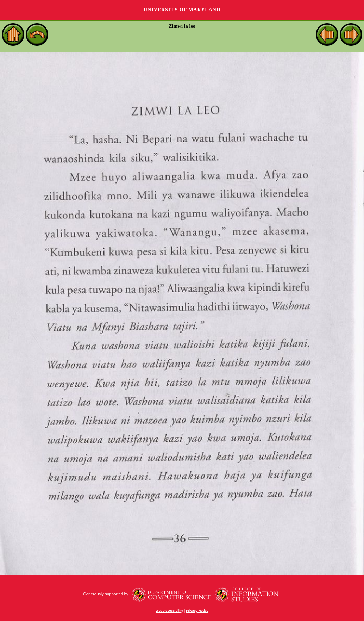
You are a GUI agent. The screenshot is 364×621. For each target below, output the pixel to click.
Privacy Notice (197, 611)
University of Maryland (182, 10)
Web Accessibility (169, 611)
